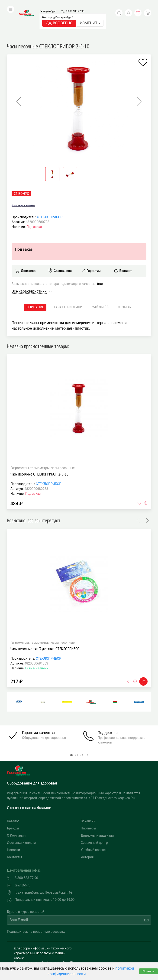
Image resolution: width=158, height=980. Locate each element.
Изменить (90, 16)
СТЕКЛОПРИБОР (50, 186)
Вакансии (88, 790)
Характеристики (68, 276)
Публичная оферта (28, 961)
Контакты (14, 826)
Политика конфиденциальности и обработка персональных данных (40, 953)
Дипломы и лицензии (97, 804)
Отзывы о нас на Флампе (29, 777)
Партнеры (88, 797)
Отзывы (125, 276)
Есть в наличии (37, 637)
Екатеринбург (48, 4)
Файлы (100, 276)
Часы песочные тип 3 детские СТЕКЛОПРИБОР (45, 618)
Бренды (13, 797)
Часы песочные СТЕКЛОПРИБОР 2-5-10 (39, 443)
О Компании (16, 804)
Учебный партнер (94, 819)
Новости (13, 819)
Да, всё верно (59, 16)
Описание (35, 276)
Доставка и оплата (21, 812)
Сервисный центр (94, 812)
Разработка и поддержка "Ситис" (113, 944)
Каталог (13, 790)
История (87, 826)
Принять (148, 971)
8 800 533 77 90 (75, 4)
